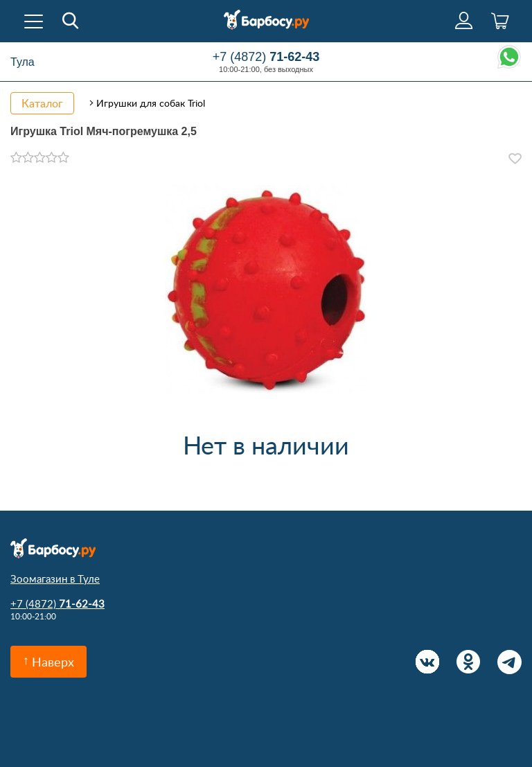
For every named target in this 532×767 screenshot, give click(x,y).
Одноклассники (469, 662)
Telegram (509, 662)
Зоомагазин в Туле (55, 579)
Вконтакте (428, 662)
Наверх (53, 662)
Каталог (42, 103)
